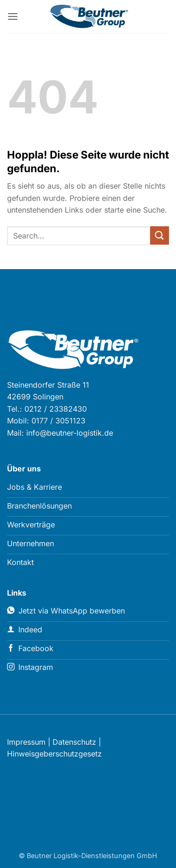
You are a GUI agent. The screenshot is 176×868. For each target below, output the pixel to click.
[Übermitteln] (160, 235)
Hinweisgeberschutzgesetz (54, 754)
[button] (13, 16)
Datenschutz (74, 742)
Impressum (26, 742)
